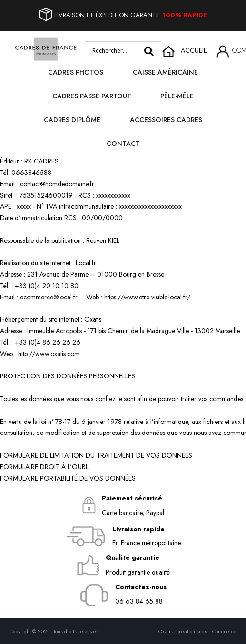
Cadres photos (76, 72)
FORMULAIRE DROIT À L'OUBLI (45, 467)
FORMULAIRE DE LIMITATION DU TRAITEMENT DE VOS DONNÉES (96, 455)
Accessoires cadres (166, 120)
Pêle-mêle (177, 96)
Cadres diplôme (72, 120)
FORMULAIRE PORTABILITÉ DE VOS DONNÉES (68, 478)
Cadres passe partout (92, 96)
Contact (123, 144)
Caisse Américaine (165, 72)
